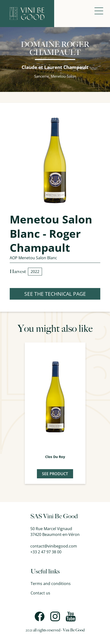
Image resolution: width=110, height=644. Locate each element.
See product (55, 474)
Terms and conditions (51, 584)
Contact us (40, 593)
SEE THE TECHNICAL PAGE (55, 294)
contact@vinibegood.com (54, 546)
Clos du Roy (55, 457)
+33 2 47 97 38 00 (46, 552)
